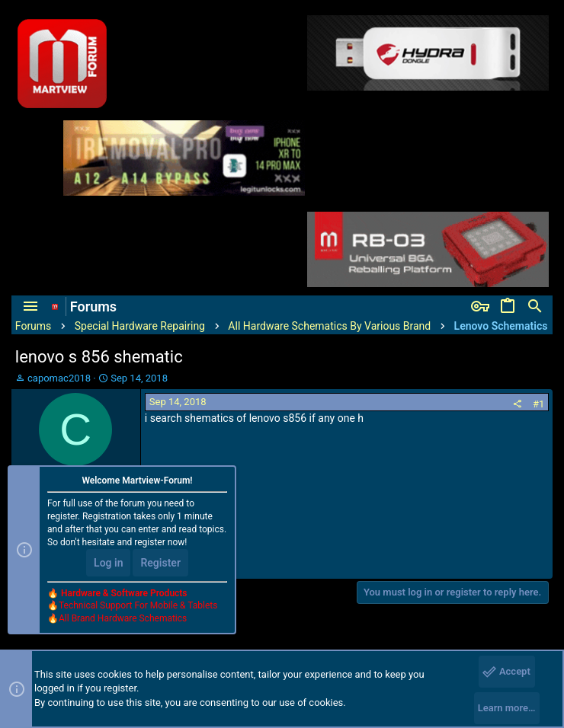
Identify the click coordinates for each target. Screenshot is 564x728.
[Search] (535, 307)
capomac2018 (59, 378)
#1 (538, 404)
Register (160, 563)
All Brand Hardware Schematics (123, 618)
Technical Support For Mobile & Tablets (138, 605)
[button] (30, 307)
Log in (108, 563)
